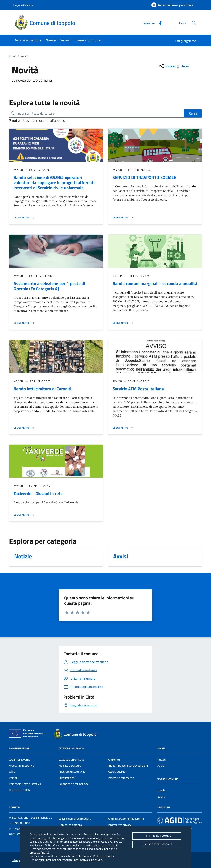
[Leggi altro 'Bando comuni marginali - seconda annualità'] (123, 323)
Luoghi (161, 790)
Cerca (193, 113)
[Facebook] (159, 23)
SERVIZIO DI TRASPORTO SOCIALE (144, 177)
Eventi (161, 797)
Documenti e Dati (19, 790)
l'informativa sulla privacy (88, 860)
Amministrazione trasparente (126, 819)
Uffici (12, 772)
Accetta (157, 845)
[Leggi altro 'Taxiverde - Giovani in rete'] (24, 515)
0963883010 (22, 823)
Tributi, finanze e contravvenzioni (128, 766)
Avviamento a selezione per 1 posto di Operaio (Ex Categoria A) (49, 286)
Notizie (162, 760)
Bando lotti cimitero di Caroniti (42, 389)
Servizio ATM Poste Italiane (138, 389)
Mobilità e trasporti (70, 766)
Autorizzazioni (67, 778)
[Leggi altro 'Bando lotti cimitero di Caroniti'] (24, 428)
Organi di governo (20, 760)
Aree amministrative (22, 766)
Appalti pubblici (117, 772)
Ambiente (114, 760)
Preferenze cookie (104, 856)
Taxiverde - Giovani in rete (38, 493)
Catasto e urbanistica (71, 760)
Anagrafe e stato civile (72, 772)
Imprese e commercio (121, 778)
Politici (13, 778)
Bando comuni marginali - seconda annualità (155, 283)
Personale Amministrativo (25, 784)
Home (13, 56)
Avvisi (161, 766)
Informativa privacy (120, 825)
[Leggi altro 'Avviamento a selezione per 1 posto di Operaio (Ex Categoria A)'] (24, 323)
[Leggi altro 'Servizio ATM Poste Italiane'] (123, 428)
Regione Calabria (23, 5)
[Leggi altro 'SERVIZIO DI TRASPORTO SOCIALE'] (123, 218)
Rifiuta (157, 836)
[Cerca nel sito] (194, 23)
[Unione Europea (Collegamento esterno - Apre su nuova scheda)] (27, 734)
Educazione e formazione (74, 784)
